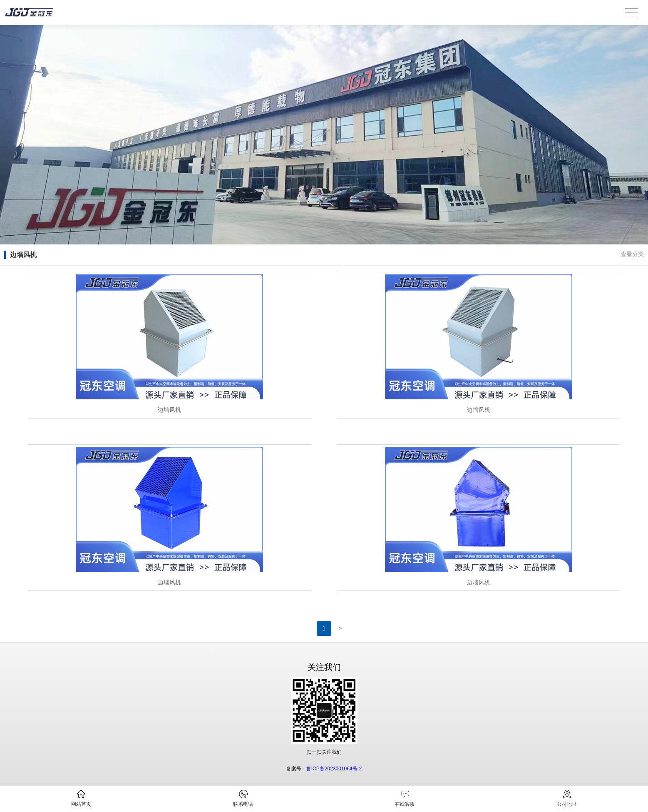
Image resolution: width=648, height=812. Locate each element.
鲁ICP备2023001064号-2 (334, 769)
